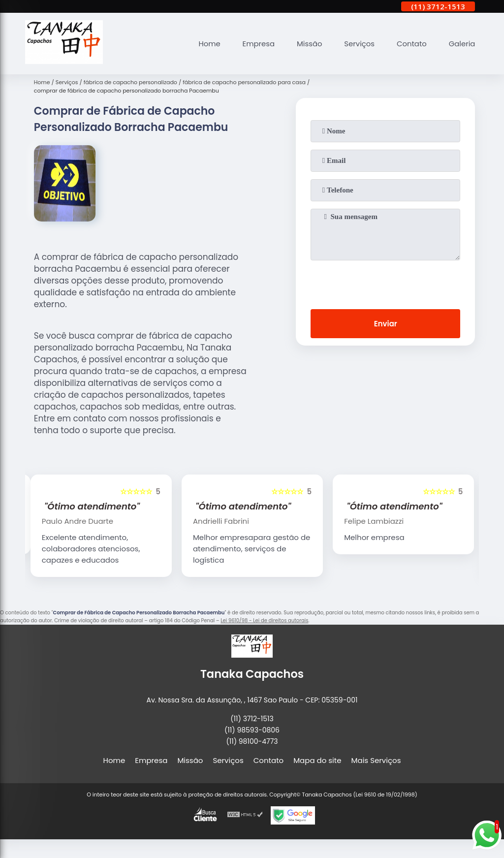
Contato (411, 44)
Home (207, 44)
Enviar (386, 324)
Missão (308, 44)
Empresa (257, 44)
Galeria (462, 44)
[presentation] (385, 283)
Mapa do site (317, 760)
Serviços (358, 44)
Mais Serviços (376, 760)
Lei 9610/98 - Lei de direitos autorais (264, 620)
